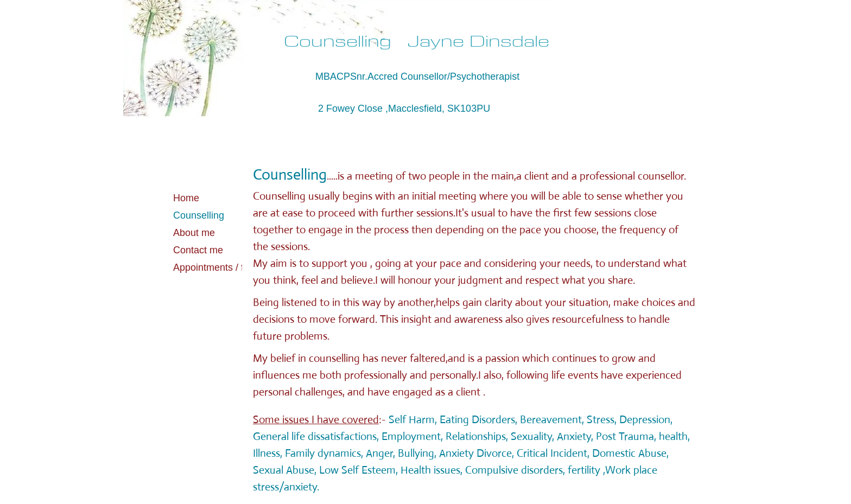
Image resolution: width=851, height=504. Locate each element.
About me (194, 233)
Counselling (199, 215)
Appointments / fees (216, 267)
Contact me (198, 250)
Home (186, 198)
